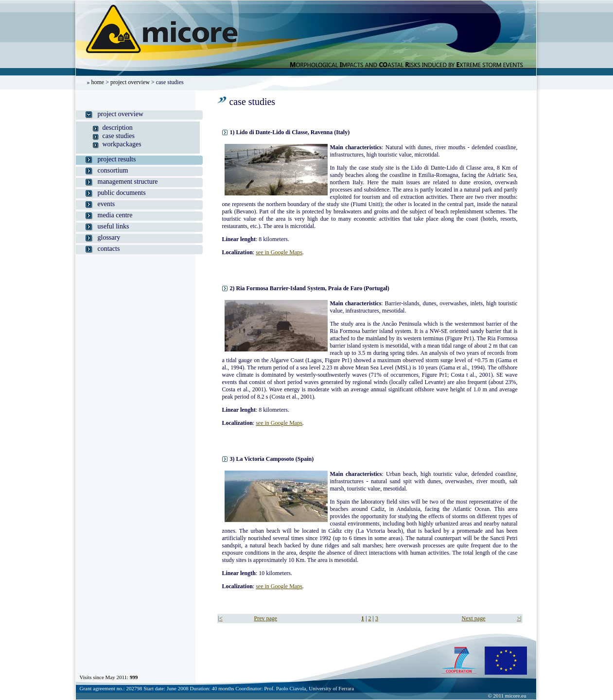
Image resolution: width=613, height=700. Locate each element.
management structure (128, 182)
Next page (474, 618)
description (118, 128)
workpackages (122, 144)
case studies (119, 136)
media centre (115, 215)
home (98, 82)
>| (519, 618)
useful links (114, 226)
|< (220, 618)
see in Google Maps (279, 252)
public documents (122, 193)
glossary (109, 237)
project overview (130, 82)
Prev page (266, 618)
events (106, 204)
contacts (109, 249)
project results (117, 159)
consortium (113, 170)
